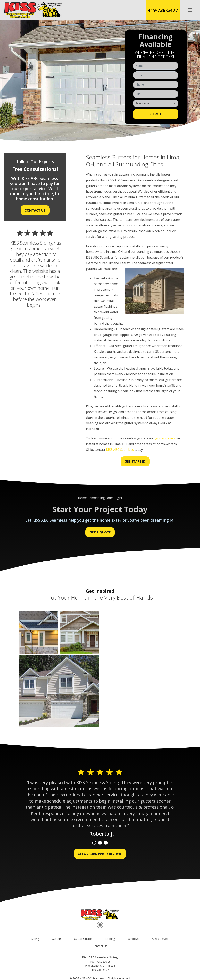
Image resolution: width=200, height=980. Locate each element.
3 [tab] (106, 843)
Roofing (110, 939)
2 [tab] (100, 843)
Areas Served (160, 939)
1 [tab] (94, 843)
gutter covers (165, 438)
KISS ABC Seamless (120, 450)
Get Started (135, 461)
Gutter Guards (83, 939)
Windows (133, 939)
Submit (156, 114)
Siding (35, 939)
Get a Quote (100, 532)
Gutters (57, 939)
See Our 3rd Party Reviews (100, 854)
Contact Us (35, 210)
